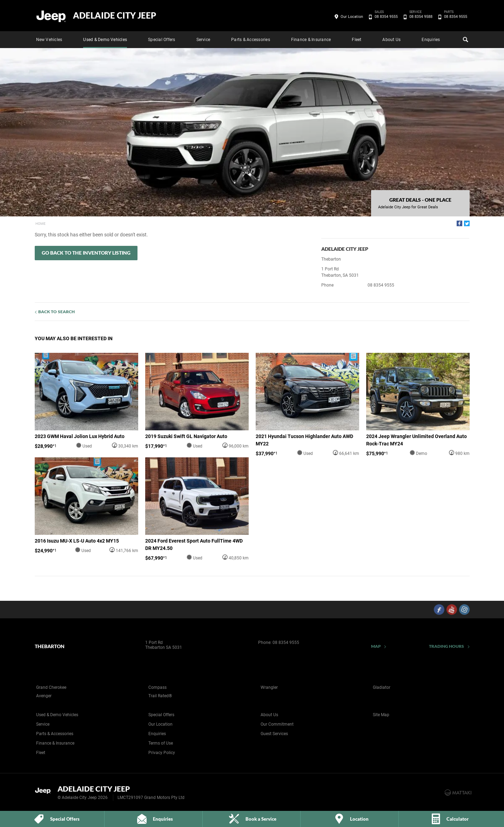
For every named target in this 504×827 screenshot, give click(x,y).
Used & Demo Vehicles (105, 40)
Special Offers (162, 40)
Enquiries (431, 40)
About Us (391, 40)
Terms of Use (161, 743)
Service (203, 40)
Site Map (381, 715)
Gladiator (382, 687)
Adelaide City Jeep (115, 15)
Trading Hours (447, 646)
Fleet (357, 40)
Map (376, 646)
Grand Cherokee (51, 687)
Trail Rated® (160, 696)
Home (41, 224)
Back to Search (56, 312)
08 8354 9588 (420, 17)
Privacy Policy (162, 753)
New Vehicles (49, 40)
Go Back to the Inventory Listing (86, 253)
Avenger (44, 696)
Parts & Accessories (251, 40)
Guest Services (274, 734)
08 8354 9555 (385, 17)
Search (465, 39)
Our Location (352, 17)
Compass (157, 687)
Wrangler (269, 687)
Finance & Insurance (311, 40)
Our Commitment (277, 724)
